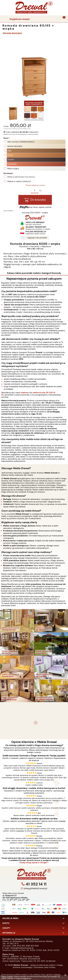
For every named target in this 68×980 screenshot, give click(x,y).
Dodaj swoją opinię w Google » (34, 863)
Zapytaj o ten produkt (46, 238)
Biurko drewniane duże (34, 728)
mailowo (25, 393)
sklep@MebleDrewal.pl (35, 900)
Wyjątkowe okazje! (20, 19)
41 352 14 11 (36, 895)
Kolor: (18, 138)
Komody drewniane (12, 33)
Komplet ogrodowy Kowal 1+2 (34, 710)
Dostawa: (20, 173)
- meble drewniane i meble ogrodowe (34, 705)
